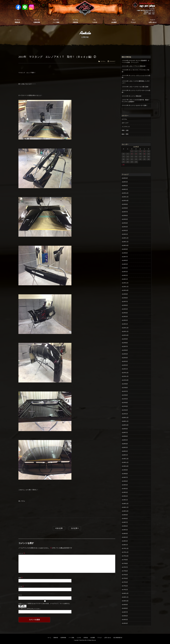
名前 (20, 578)
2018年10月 (125, 511)
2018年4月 (125, 534)
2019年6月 (125, 481)
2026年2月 (125, 186)
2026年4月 (125, 178)
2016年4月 (125, 623)
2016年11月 (125, 597)
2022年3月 (125, 361)
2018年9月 (125, 515)
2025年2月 (125, 231)
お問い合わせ (108, 638)
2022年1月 (125, 369)
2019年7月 (125, 477)
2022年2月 (125, 365)
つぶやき (79, 638)
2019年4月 (125, 489)
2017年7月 (125, 567)
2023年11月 (125, 287)
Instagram (31, 7)
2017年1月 (125, 590)
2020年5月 (125, 440)
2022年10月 (125, 335)
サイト (20, 595)
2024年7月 (125, 257)
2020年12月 (125, 418)
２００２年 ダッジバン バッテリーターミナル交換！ (136, 91)
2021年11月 (125, 376)
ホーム (49, 638)
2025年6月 (125, 216)
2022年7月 (125, 346)
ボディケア (125, 123)
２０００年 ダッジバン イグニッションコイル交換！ (136, 76)
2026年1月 (125, 189)
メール (21, 586)
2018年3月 (125, 537)
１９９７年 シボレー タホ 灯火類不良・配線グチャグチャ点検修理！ (136, 101)
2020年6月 (125, 436)
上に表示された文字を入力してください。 (30, 609)
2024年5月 (125, 264)
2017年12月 (125, 548)
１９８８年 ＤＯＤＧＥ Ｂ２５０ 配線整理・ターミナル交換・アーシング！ (136, 61)
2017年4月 (125, 578)
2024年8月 (125, 253)
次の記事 (75, 528)
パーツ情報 (71, 638)
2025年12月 (125, 193)
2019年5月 (125, 485)
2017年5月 (125, 575)
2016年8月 (125, 608)
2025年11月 (125, 197)
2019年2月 (125, 496)
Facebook (18, 7)
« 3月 (123, 165)
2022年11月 (125, 332)
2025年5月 (125, 219)
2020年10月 (125, 425)
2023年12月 (125, 283)
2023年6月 (125, 305)
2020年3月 (125, 447)
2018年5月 (125, 530)
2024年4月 (125, 268)
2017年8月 (125, 563)
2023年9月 (125, 294)
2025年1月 (125, 234)
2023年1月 (125, 324)
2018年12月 (125, 504)
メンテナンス (126, 127)
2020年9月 (125, 429)
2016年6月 (125, 616)
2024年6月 (125, 260)
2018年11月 (125, 507)
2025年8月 (125, 208)
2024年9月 (125, 249)
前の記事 (59, 528)
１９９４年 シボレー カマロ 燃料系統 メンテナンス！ (136, 82)
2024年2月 (125, 275)
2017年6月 (125, 571)
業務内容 (56, 638)
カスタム (103, 61)
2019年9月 (125, 470)
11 (144, 154)
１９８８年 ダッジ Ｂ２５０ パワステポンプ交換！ (136, 71)
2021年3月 (125, 406)
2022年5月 (125, 354)
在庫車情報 (63, 638)
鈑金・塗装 (125, 134)
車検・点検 (125, 130)
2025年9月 (125, 204)
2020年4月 (125, 444)
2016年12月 (125, 593)
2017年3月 (125, 582)
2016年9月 (125, 605)
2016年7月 (125, 612)
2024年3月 (125, 272)
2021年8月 (125, 388)
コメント (22, 553)
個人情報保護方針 (118, 638)
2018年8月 (125, 519)
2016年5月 (125, 620)
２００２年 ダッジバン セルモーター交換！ (135, 105)
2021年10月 (125, 380)
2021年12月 (125, 373)
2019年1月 (125, 500)
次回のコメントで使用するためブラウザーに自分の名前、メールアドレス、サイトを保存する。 (44, 604)
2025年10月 (125, 201)
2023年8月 (125, 298)
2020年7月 (125, 433)
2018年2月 (125, 541)
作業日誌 (86, 638)
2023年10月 (125, 290)
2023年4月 (125, 313)
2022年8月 (125, 343)
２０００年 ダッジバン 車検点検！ (132, 96)
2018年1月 (125, 545)
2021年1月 (125, 414)
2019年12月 (125, 459)
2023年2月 (125, 320)
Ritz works (85, 8)
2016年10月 (125, 601)
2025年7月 (125, 212)
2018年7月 (125, 522)
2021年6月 (125, 395)
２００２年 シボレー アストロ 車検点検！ (134, 66)
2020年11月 (125, 421)
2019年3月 (125, 492)
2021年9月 (125, 384)
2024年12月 (125, 238)
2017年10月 (125, 556)
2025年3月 (125, 227)
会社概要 (93, 638)
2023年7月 (125, 302)
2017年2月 (125, 586)
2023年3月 (125, 317)
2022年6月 (125, 350)
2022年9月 (125, 339)
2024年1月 (125, 279)
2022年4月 (125, 358)
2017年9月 (125, 560)
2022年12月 (125, 328)
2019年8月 (125, 474)
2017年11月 (125, 552)
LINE (25, 7)
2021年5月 (125, 399)
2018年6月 (125, 526)
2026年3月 (125, 182)
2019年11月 (125, 462)
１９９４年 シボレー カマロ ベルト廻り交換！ (136, 87)
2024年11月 (125, 242)
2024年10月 (125, 245)
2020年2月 (125, 451)
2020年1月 (125, 455)
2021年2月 (125, 410)
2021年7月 (125, 391)
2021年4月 (125, 403)
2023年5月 (125, 309)
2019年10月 (125, 466)
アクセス (100, 638)
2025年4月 (125, 223)
